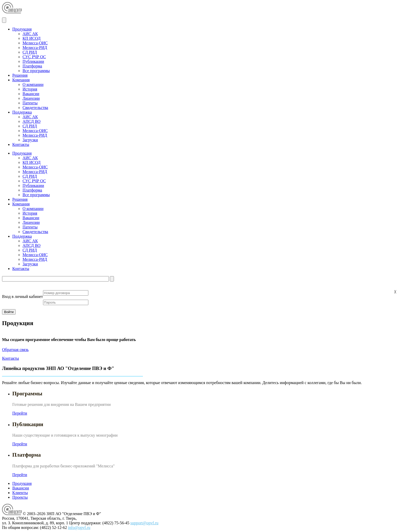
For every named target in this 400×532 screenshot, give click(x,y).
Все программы (36, 71)
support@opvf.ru (144, 523)
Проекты (20, 497)
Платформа (32, 66)
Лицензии (31, 98)
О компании (33, 84)
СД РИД (30, 52)
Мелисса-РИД (35, 48)
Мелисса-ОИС (35, 43)
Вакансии (31, 94)
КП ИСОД (31, 38)
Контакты (21, 144)
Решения (20, 75)
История (30, 89)
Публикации (33, 61)
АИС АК (30, 34)
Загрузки (30, 140)
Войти (9, 312)
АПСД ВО (31, 121)
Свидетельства (35, 108)
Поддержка (22, 112)
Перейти (20, 413)
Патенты (30, 103)
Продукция (22, 29)
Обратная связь (15, 350)
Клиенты (20, 493)
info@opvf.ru (79, 528)
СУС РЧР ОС (34, 57)
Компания (21, 80)
